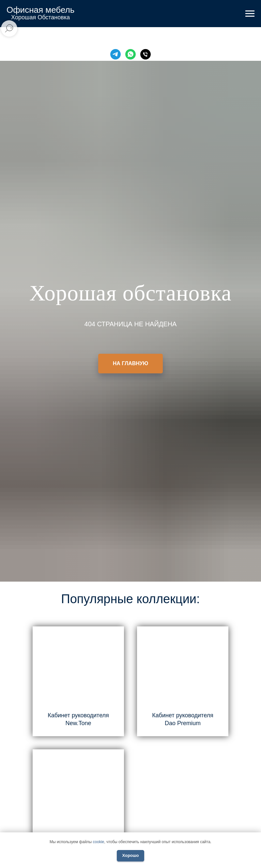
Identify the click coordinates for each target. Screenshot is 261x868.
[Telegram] (115, 54)
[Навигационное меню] (250, 14)
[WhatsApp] (130, 54)
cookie (99, 842)
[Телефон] (146, 54)
